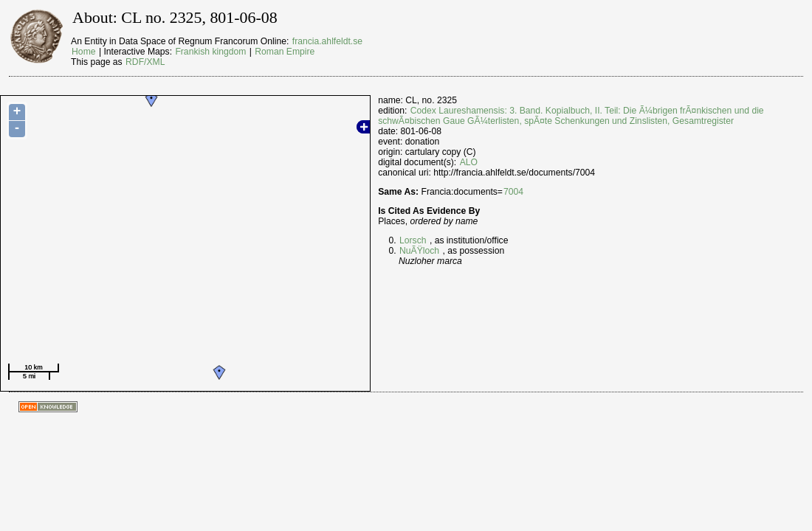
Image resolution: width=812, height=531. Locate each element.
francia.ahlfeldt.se (327, 41)
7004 (513, 192)
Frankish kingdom (210, 52)
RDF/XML (145, 62)
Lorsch (413, 240)
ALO (469, 162)
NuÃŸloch (419, 251)
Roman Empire (285, 52)
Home (83, 52)
